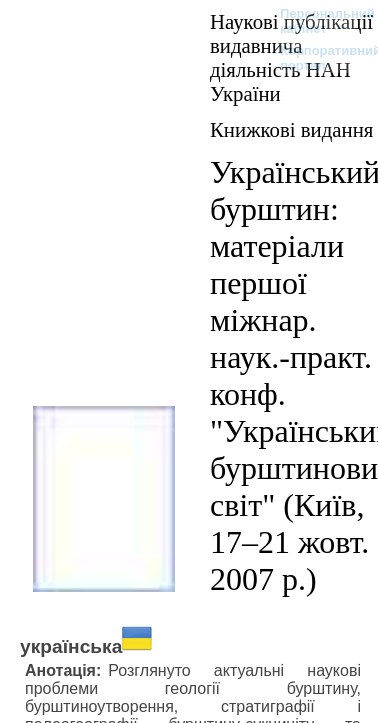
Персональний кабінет (317, 21)
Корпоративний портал (317, 58)
